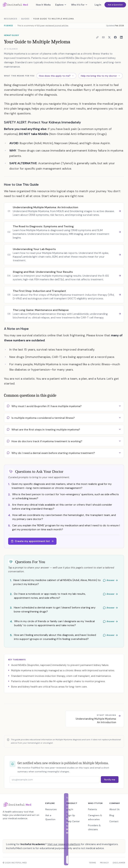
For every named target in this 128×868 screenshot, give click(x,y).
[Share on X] (109, 37)
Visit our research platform (64, 844)
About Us (114, 809)
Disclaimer (119, 863)
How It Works (43, 5)
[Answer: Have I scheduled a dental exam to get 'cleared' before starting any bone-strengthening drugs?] (64, 610)
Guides (25, 19)
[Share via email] (103, 37)
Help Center (73, 821)
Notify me (110, 780)
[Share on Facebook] (115, 37)
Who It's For (79, 5)
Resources (11, 19)
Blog (112, 815)
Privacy (104, 863)
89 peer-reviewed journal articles (53, 26)
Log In (98, 5)
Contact (114, 821)
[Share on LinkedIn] (121, 37)
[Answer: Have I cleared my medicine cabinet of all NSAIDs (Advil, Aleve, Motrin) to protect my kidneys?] (64, 583)
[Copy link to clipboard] (97, 37)
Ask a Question (115, 5)
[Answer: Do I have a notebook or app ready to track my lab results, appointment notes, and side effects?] (64, 596)
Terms (92, 863)
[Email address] (54, 780)
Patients (92, 809)
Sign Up (71, 815)
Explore (61, 5)
